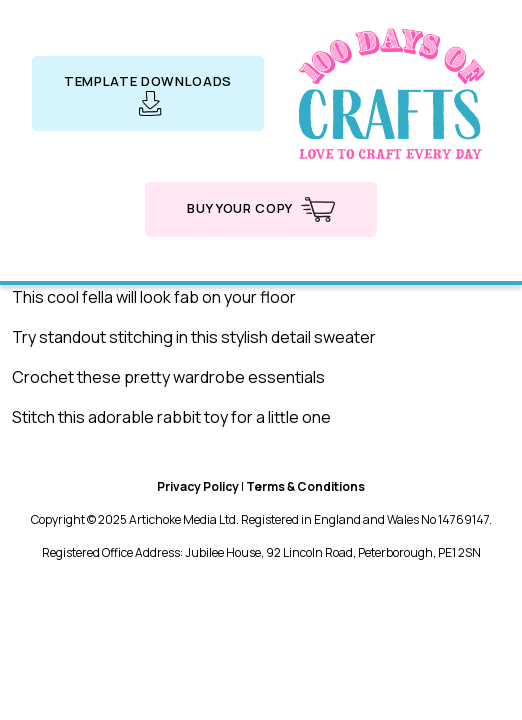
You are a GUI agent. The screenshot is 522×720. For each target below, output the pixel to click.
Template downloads (148, 94)
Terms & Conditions (305, 486)
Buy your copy (260, 209)
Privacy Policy (198, 486)
